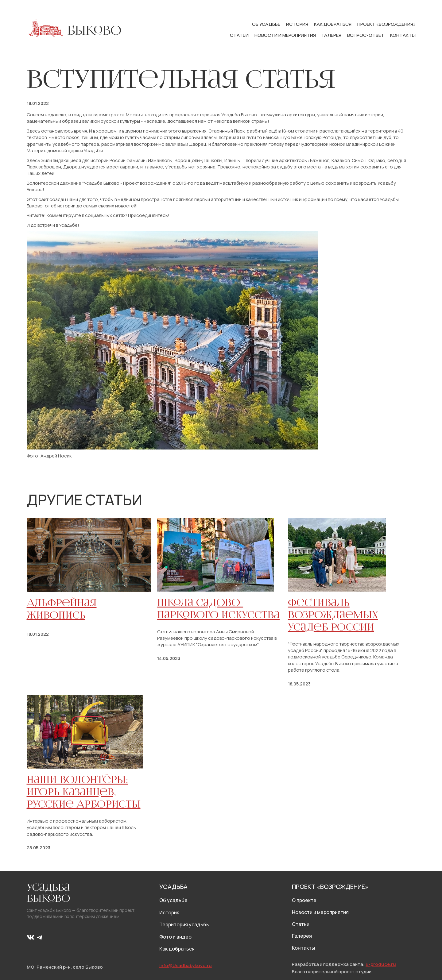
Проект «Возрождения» (386, 24)
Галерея (332, 35)
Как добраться (333, 24)
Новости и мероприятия (286, 35)
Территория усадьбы (184, 924)
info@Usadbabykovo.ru (186, 965)
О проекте (304, 900)
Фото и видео (175, 937)
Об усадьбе (267, 24)
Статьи (240, 35)
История (298, 24)
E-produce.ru (381, 964)
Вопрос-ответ (366, 35)
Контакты (403, 35)
